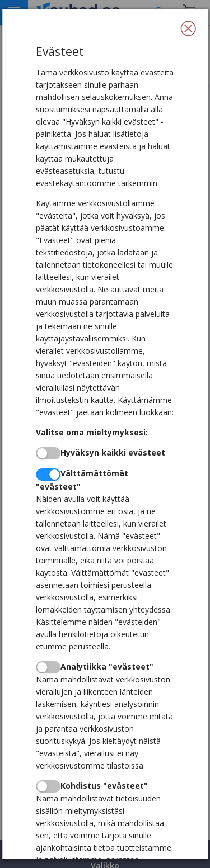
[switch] (48, 453)
